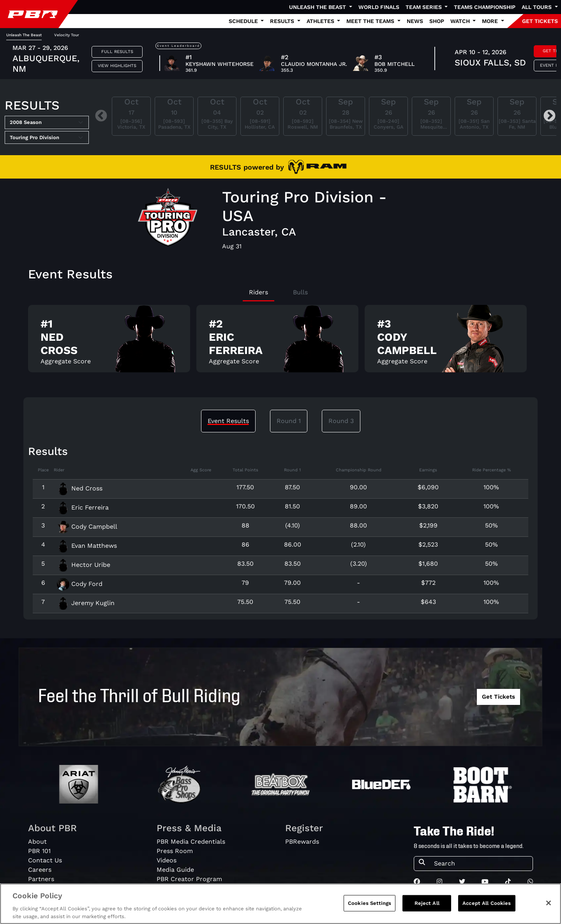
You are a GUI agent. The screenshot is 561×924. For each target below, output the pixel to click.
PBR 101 (39, 851)
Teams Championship (485, 7)
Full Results (117, 52)
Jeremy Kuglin (86, 603)
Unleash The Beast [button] (318, 7)
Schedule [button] (244, 21)
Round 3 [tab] (341, 421)
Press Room (175, 851)
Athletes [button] (321, 21)
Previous (101, 116)
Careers (40, 870)
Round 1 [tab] (289, 421)
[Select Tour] (47, 138)
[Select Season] (47, 122)
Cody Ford (80, 584)
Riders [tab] (258, 292)
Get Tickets (498, 697)
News (415, 21)
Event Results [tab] (228, 421)
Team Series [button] (424, 7)
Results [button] (283, 21)
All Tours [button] (537, 7)
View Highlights (117, 66)
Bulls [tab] (300, 292)
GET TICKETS (540, 21)
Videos (167, 860)
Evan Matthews (87, 546)
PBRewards (302, 842)
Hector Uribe (84, 565)
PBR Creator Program (189, 879)
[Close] (549, 913)
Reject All (427, 913)
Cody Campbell (87, 527)
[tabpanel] (280, 342)
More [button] (491, 21)
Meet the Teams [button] (371, 21)
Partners (41, 879)
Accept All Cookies (487, 913)
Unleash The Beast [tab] (24, 35)
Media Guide (175, 870)
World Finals (379, 7)
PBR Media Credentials (191, 842)
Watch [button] (461, 21)
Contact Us (45, 860)
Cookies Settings (370, 913)
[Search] (481, 864)
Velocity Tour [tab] (67, 35)
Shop (437, 21)
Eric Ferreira (83, 507)
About (37, 842)
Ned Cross (80, 488)
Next (550, 116)
